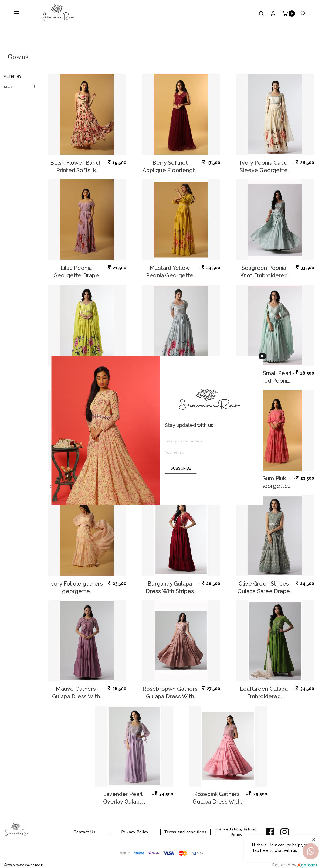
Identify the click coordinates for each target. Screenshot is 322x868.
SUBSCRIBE (181, 468)
